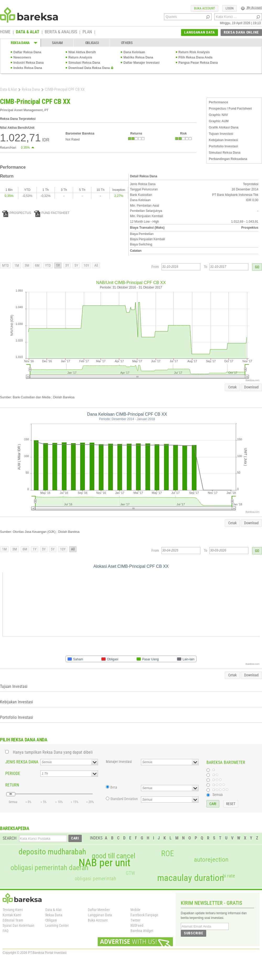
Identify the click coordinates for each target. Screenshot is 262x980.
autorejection (211, 859)
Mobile (135, 910)
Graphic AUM (219, 121)
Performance (218, 102)
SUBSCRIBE (193, 933)
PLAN (87, 32)
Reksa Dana (31, 89)
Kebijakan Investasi (223, 140)
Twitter (135, 920)
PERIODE (13, 773)
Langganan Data (100, 915)
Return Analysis (80, 57)
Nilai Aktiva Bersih (82, 52)
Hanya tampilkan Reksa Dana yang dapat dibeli (53, 752)
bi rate (229, 876)
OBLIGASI (92, 43)
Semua (218, 795)
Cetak (232, 387)
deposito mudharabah (52, 852)
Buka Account (98, 920)
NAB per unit (105, 863)
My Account (251, 8)
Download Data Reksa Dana (89, 68)
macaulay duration (191, 878)
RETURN (12, 785)
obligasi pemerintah (95, 879)
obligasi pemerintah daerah (50, 868)
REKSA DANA (20, 43)
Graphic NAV (218, 115)
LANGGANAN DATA (200, 32)
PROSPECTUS (17, 213)
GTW (130, 873)
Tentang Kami (13, 910)
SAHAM (58, 43)
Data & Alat (8, 89)
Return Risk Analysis (194, 52)
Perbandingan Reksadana (228, 159)
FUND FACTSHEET (52, 213)
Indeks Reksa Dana (28, 68)
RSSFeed (137, 925)
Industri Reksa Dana (28, 63)
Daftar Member (99, 910)
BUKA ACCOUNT (204, 8)
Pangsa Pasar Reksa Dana (198, 63)
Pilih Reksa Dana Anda (195, 57)
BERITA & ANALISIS (61, 32)
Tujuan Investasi (221, 134)
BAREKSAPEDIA (15, 828)
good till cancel (113, 856)
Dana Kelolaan (134, 52)
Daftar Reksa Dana (27, 52)
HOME (5, 32)
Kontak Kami (12, 915)
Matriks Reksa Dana (138, 57)
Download (251, 387)
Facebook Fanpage (144, 915)
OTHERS (127, 43)
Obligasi (51, 920)
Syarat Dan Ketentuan (18, 925)
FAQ (6, 931)
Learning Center (57, 925)
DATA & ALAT (28, 32)
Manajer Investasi (119, 762)
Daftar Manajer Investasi (141, 63)
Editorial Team (13, 920)
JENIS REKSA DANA (22, 762)
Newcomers (22, 57)
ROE (168, 854)
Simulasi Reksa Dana (84, 63)
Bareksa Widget (142, 931)
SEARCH (10, 838)
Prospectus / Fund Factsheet (230, 109)
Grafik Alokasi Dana (224, 127)
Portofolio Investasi (223, 146)
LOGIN (230, 8)
